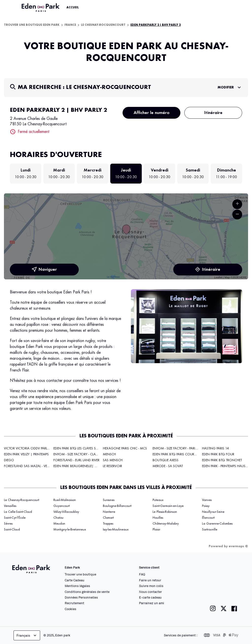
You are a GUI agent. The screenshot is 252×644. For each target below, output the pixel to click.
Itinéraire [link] (208, 270)
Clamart (108, 518)
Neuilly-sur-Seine (213, 512)
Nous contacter (150, 592)
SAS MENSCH (113, 460)
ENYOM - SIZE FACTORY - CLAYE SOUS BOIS (85, 454)
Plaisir (156, 530)
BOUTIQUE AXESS (165, 460)
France (70, 25)
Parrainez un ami (152, 603)
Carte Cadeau (75, 580)
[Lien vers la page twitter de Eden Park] (224, 608)
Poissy (206, 506)
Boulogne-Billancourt (117, 506)
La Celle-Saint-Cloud (18, 512)
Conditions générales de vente (87, 592)
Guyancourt (62, 506)
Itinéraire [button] (213, 113)
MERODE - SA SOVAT (168, 466)
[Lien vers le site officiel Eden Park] (41, 8)
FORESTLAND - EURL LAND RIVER (76, 460)
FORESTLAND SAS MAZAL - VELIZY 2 (30, 466)
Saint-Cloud (12, 530)
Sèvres (8, 524)
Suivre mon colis (151, 586)
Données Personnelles (81, 597)
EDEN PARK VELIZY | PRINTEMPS (26, 454)
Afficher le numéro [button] (152, 113)
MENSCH (109, 454)
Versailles (10, 506)
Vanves (207, 500)
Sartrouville (210, 530)
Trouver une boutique (80, 574)
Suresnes (109, 500)
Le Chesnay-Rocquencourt (103, 25)
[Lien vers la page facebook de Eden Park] (234, 608)
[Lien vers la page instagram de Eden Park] (213, 608)
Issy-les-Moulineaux (116, 530)
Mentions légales (77, 586)
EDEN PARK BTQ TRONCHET (222, 460)
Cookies (71, 609)
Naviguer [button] (44, 270)
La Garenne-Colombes (217, 524)
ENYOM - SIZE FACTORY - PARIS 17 (177, 448)
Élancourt (208, 518)
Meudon (59, 524)
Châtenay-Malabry (166, 524)
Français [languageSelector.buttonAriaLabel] (27, 635)
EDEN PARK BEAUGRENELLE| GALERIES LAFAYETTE (88, 466)
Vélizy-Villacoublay (66, 512)
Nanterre (109, 512)
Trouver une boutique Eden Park (32, 25)
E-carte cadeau (150, 597)
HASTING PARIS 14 (215, 448)
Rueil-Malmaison (65, 500)
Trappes (108, 524)
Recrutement (74, 603)
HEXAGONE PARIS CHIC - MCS (125, 448)
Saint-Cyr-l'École (15, 518)
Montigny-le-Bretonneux (70, 530)
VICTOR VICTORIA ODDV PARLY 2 (28, 448)
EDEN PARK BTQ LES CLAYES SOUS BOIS (82, 448)
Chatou (58, 518)
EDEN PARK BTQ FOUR (218, 454)
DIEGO (9, 460)
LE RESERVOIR (112, 466)
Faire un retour (150, 580)
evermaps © (238, 546)
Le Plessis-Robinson (165, 512)
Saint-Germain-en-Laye (168, 506)
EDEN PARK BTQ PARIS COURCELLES (178, 454)
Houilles (158, 518)
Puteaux (158, 500)
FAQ (142, 574)
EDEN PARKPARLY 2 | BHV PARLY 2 (156, 25)
